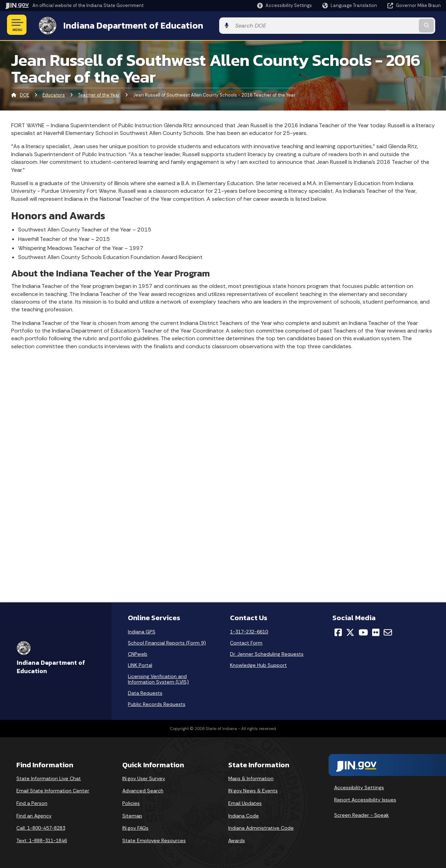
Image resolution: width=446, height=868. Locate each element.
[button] (284, 5)
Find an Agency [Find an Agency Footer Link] (34, 814)
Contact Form (246, 641)
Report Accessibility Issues (365, 799)
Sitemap (132, 814)
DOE (25, 94)
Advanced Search (143, 790)
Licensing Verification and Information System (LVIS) (158, 678)
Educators (54, 94)
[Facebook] (338, 631)
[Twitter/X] (350, 631)
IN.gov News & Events (253, 790)
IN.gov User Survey (144, 777)
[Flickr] (376, 631)
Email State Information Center (53, 790)
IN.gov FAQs (135, 827)
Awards (237, 839)
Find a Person (32, 802)
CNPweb (138, 653)
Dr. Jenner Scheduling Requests (267, 653)
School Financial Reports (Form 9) (167, 641)
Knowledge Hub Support (258, 664)
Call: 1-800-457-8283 (41, 827)
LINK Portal (140, 664)
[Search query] (391, 25)
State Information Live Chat (49, 777)
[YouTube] (363, 631)
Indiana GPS (142, 630)
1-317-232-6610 (249, 630)
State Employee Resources (154, 839)
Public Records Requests (157, 703)
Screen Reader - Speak (362, 814)
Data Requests (145, 692)
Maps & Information (251, 777)
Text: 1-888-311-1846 (42, 839)
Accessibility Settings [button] (359, 786)
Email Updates (245, 802)
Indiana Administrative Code (261, 827)
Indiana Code (244, 814)
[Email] (388, 631)
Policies (131, 802)
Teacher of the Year (99, 94)
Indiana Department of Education (126, 25)
